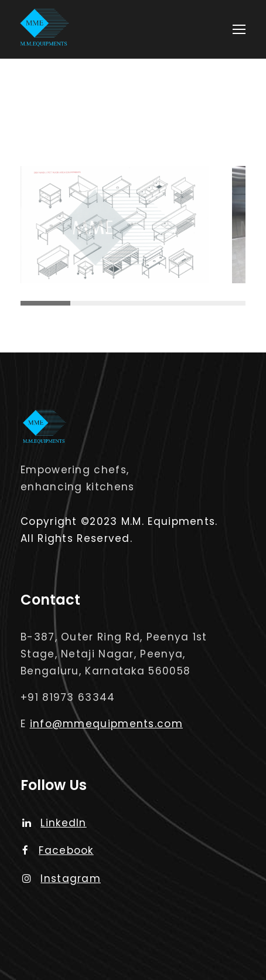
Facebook (58, 850)
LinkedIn (54, 823)
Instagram (62, 879)
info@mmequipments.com (106, 724)
